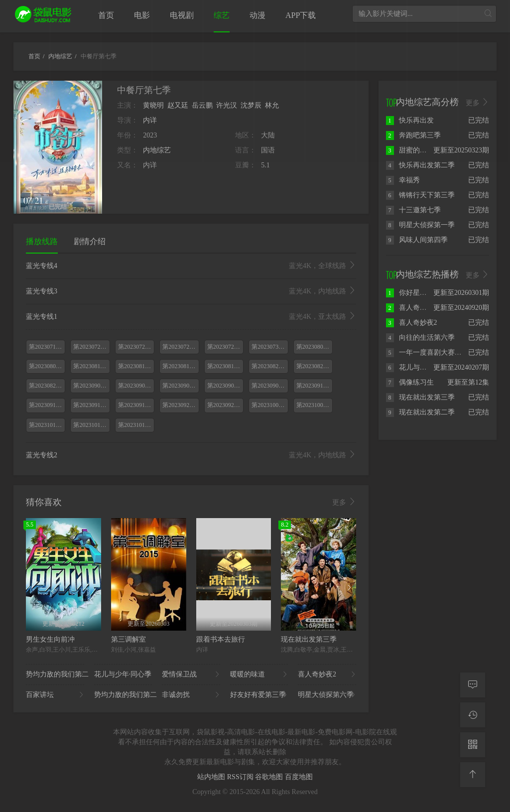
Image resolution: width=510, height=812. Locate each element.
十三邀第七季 (413, 210)
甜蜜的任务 (410, 150)
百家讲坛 (55, 695)
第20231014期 (91, 425)
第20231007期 (314, 405)
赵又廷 (178, 105)
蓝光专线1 (191, 317)
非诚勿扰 (191, 695)
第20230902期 (136, 386)
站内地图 (212, 777)
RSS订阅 (241, 777)
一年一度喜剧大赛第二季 (431, 352)
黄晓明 (153, 105)
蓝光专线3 (191, 291)
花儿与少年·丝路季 (421, 367)
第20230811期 (91, 366)
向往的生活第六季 (420, 338)
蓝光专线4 (191, 266)
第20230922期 (180, 405)
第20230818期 (180, 366)
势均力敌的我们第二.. (55, 675)
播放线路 (42, 241)
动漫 (257, 15)
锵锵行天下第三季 (420, 195)
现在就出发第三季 (309, 639)
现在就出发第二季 (420, 412)
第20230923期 (225, 405)
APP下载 (301, 15)
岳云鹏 (202, 105)
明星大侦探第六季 (327, 695)
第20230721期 (91, 347)
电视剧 (182, 15)
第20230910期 (314, 386)
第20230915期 (47, 405)
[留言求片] (473, 685)
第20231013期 (47, 425)
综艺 (222, 15)
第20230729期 (225, 347)
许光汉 (227, 105)
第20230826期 (47, 386)
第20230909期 (269, 386)
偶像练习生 (410, 382)
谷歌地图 (270, 777)
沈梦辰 (251, 105)
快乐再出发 (410, 120)
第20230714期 (47, 347)
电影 (142, 15)
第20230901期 (91, 386)
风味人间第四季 (417, 240)
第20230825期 (314, 366)
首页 (106, 15)
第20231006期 (269, 405)
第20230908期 (225, 386)
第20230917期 (136, 405)
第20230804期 (314, 347)
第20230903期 (180, 386)
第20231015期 (136, 425)
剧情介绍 (90, 241)
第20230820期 (269, 366)
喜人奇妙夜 (410, 308)
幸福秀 (403, 180)
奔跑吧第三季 (413, 135)
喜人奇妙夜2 (327, 675)
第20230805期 (47, 366)
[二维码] (473, 745)
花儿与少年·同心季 (123, 675)
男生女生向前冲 (50, 639)
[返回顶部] (473, 775)
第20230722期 (136, 347)
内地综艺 (157, 150)
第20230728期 (180, 347)
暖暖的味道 (259, 675)
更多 (344, 502)
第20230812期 (136, 366)
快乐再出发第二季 (420, 165)
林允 (272, 105)
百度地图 (299, 777)
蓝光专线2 (191, 455)
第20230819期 (225, 366)
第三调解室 (128, 639)
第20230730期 (269, 347)
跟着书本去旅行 (221, 639)
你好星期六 (410, 293)
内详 (150, 120)
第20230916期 (91, 405)
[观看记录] (473, 715)
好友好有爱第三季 (259, 695)
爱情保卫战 (191, 675)
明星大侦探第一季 (420, 225)
